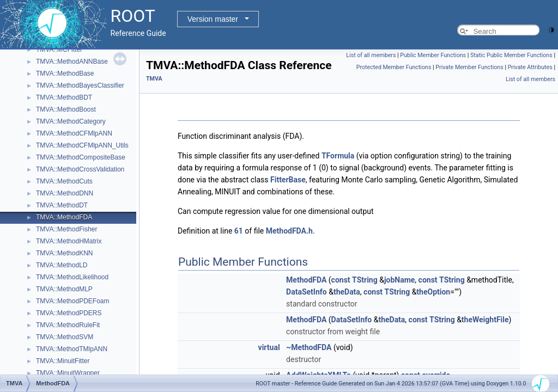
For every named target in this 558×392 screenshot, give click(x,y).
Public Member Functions (433, 55)
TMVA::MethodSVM (65, 337)
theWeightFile (485, 320)
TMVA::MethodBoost (66, 109)
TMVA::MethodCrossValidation (80, 169)
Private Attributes (530, 67)
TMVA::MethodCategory (71, 121)
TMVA (154, 79)
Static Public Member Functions (511, 55)
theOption (433, 292)
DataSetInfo (307, 292)
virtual (269, 347)
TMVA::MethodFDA (64, 217)
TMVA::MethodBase (65, 73)
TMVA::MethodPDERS (69, 313)
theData (347, 292)
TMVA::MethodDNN (65, 193)
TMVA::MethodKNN (64, 253)
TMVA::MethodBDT (64, 97)
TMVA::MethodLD (62, 265)
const (341, 280)
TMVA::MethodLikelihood (72, 277)
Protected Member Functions (394, 67)
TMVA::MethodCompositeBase (81, 157)
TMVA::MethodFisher (66, 229)
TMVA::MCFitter (59, 50)
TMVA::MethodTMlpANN (72, 349)
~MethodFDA (309, 347)
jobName (399, 280)
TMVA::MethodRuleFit (68, 325)
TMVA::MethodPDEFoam (72, 301)
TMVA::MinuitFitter (63, 361)
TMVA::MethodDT (62, 205)
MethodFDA (306, 280)
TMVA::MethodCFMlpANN (74, 133)
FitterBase (288, 180)
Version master (213, 19)
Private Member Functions (469, 67)
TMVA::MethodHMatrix (69, 241)
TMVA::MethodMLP (64, 289)
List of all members (371, 55)
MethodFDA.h (289, 231)
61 (239, 231)
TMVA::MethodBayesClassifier (80, 85)
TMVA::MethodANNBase (72, 62)
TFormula (338, 156)
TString (365, 280)
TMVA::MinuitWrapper (68, 373)
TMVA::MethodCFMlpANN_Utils (82, 145)
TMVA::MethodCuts (64, 181)
